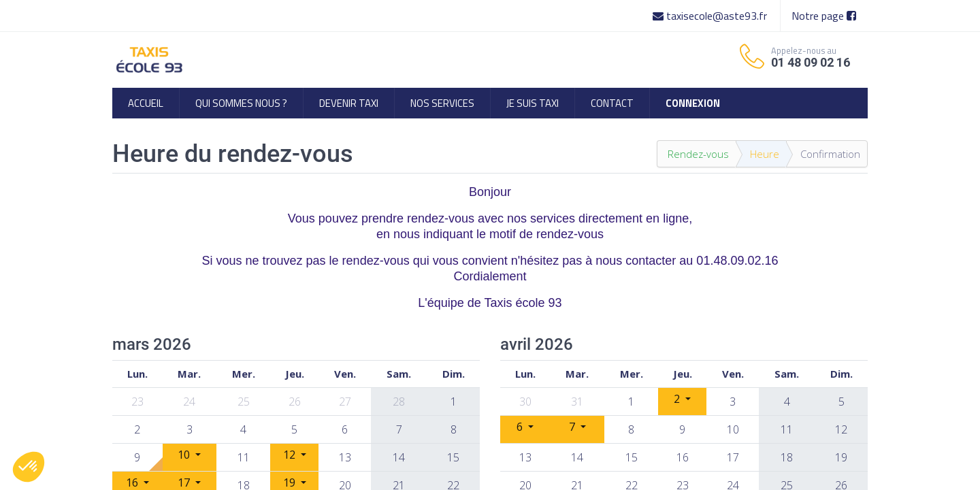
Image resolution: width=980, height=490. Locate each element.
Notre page (824, 16)
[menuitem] (146, 103)
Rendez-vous (698, 154)
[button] (29, 467)
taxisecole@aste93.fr (711, 16)
